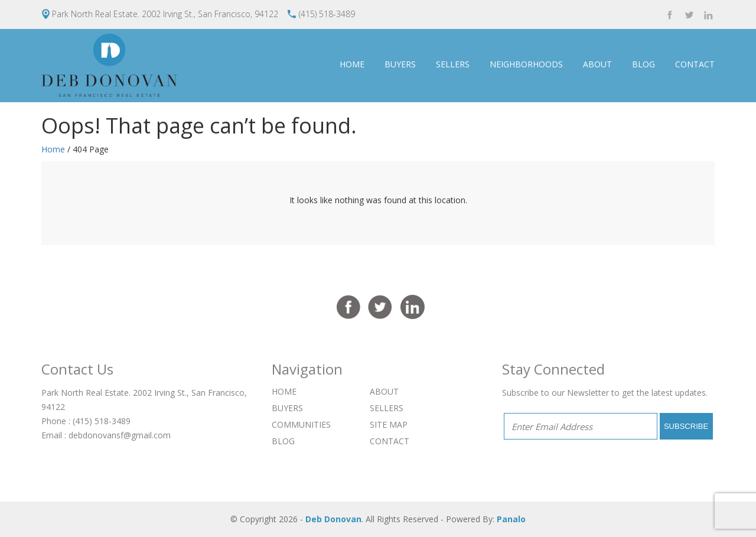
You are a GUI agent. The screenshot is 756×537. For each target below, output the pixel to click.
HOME (352, 64)
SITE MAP (389, 424)
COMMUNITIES (301, 424)
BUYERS (400, 64)
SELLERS (453, 64)
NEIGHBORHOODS (526, 64)
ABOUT (597, 64)
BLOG (643, 64)
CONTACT (695, 64)
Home (53, 149)
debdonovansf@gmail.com (120, 435)
